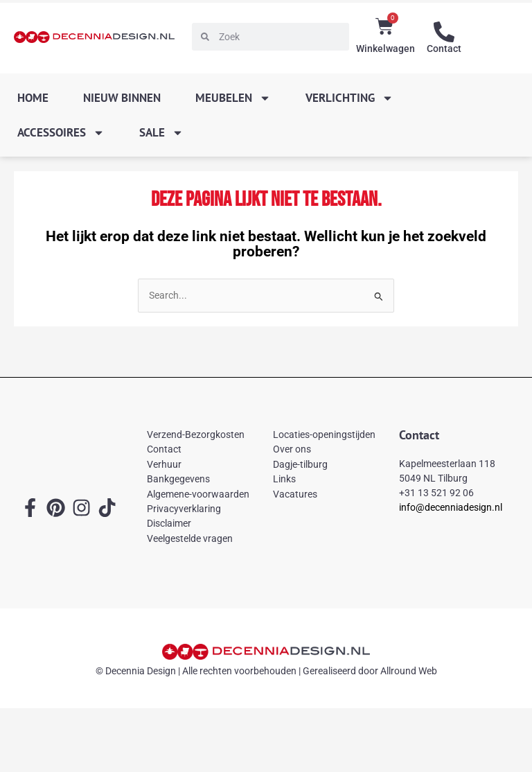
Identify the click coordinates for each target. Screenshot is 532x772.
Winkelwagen (385, 49)
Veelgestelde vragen (190, 538)
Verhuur (164, 464)
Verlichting (349, 98)
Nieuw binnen (122, 98)
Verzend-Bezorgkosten (196, 435)
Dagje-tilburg (300, 464)
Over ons (292, 449)
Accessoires (61, 133)
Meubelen (233, 98)
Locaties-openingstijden (324, 435)
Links (284, 479)
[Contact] (444, 32)
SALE (161, 133)
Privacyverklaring (184, 509)
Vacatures (295, 494)
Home (33, 98)
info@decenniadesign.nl (451, 507)
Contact (444, 49)
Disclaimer (169, 523)
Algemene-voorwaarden (198, 494)
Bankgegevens (178, 479)
